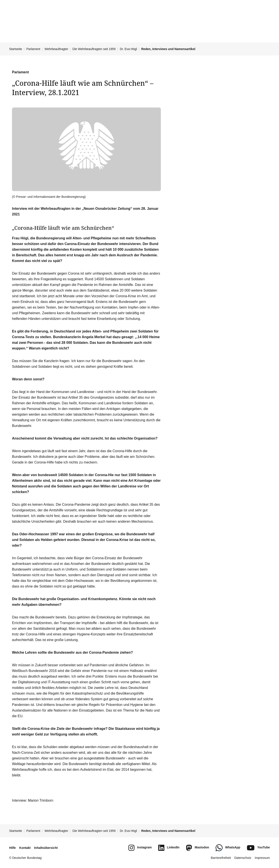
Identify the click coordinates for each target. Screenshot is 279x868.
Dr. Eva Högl (128, 49)
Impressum (262, 858)
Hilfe (12, 848)
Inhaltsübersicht (46, 848)
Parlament (33, 49)
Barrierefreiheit (221, 858)
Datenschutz (243, 858)
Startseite (16, 49)
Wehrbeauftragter (56, 49)
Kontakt (25, 848)
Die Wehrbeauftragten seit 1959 (94, 49)
